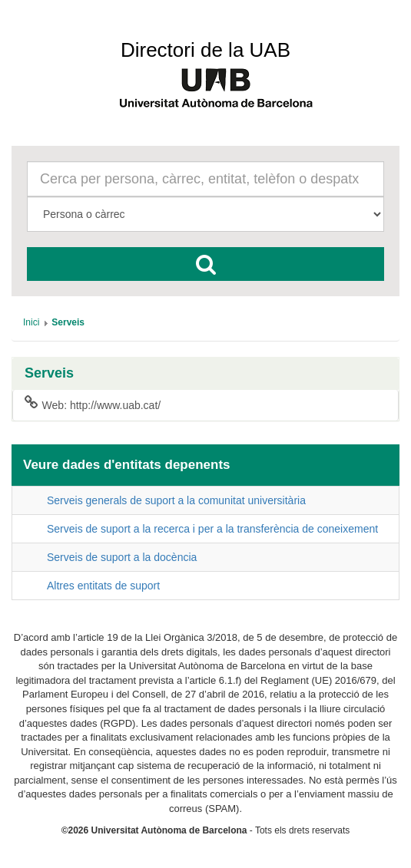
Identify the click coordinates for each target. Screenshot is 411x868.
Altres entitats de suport (103, 586)
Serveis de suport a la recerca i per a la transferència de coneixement (212, 529)
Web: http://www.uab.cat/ (93, 404)
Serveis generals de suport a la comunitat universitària (176, 500)
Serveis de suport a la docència (122, 557)
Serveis (49, 373)
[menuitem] (31, 322)
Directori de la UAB (205, 50)
